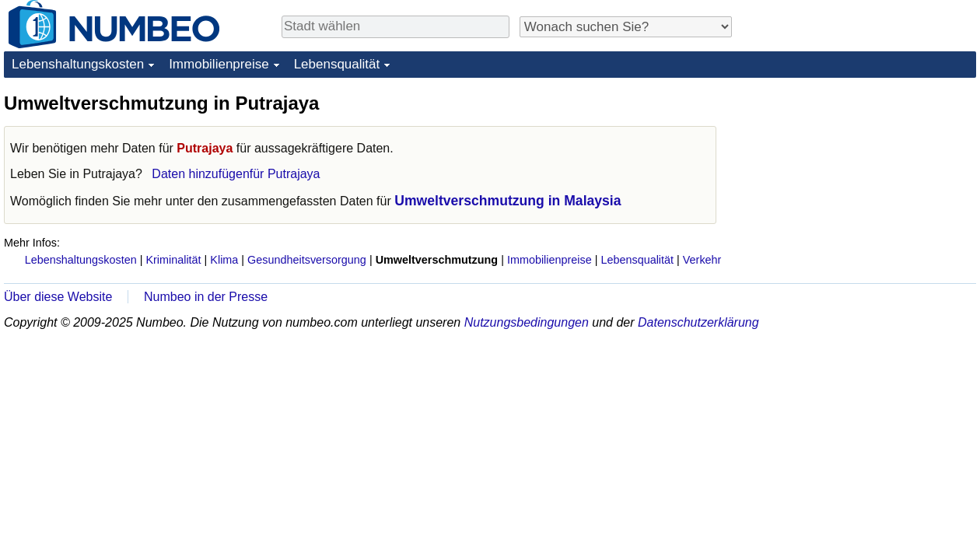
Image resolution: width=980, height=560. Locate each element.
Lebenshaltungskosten (78, 64)
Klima (224, 260)
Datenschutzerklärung (698, 322)
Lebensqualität (337, 64)
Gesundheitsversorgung (307, 260)
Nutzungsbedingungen (527, 322)
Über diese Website (58, 297)
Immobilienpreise (219, 64)
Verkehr (702, 260)
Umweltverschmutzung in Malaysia (507, 201)
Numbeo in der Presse (206, 297)
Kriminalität (173, 260)
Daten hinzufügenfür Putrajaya (236, 174)
